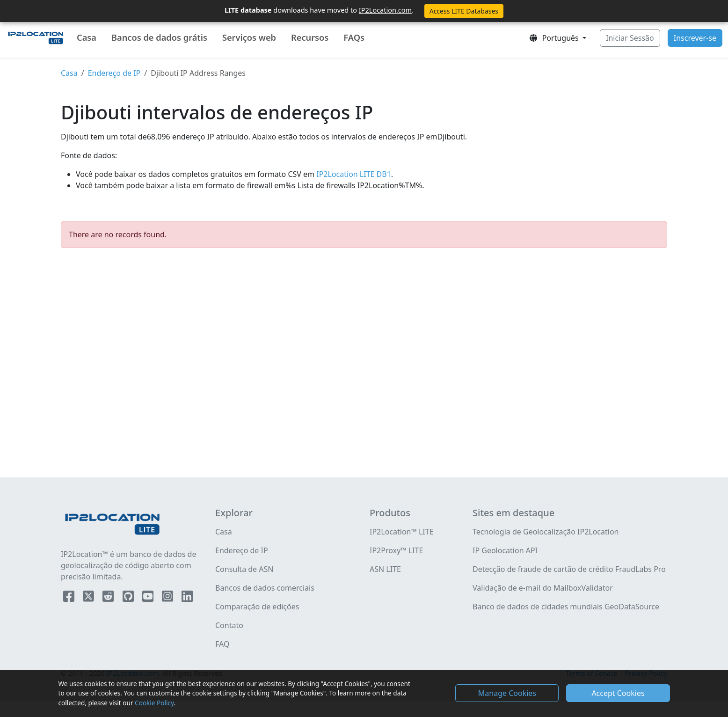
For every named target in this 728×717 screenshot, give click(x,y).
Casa (87, 37)
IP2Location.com (385, 10)
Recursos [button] (310, 37)
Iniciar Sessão (630, 38)
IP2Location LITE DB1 (353, 174)
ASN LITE (385, 569)
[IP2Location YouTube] (149, 598)
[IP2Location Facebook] (70, 598)
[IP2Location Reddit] (109, 598)
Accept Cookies (618, 693)
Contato (229, 625)
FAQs (354, 37)
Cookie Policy (154, 703)
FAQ (222, 644)
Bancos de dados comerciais (265, 588)
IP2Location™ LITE (402, 532)
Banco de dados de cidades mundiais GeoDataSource (566, 607)
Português (555, 38)
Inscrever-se (695, 38)
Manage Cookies (507, 693)
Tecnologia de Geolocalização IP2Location (546, 532)
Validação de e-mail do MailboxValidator (543, 588)
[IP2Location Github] (129, 598)
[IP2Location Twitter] (89, 598)
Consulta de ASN (244, 569)
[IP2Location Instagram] (168, 598)
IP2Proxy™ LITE (396, 550)
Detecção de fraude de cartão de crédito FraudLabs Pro (569, 569)
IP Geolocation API (505, 550)
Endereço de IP (114, 73)
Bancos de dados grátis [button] (159, 37)
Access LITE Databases (464, 11)
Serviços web (249, 37)
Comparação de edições (257, 607)
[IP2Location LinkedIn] (187, 598)
